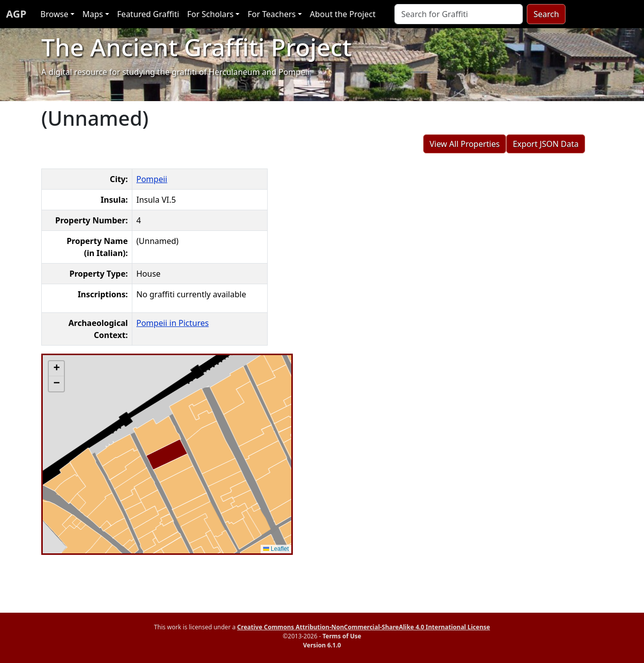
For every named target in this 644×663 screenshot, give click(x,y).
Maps (93, 14)
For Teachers (271, 14)
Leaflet (276, 549)
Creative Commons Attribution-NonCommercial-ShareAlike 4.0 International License (364, 627)
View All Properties (465, 144)
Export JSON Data (546, 144)
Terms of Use (342, 636)
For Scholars (210, 14)
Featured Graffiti (148, 14)
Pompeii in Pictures (173, 323)
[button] (56, 369)
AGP (16, 14)
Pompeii (152, 179)
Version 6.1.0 (322, 645)
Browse (54, 14)
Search (546, 14)
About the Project (343, 14)
